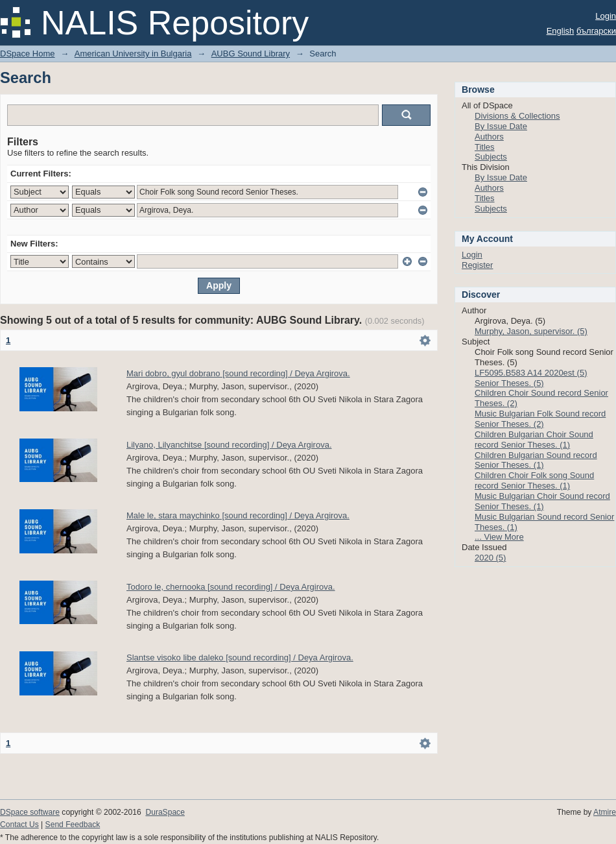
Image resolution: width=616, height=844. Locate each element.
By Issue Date (501, 126)
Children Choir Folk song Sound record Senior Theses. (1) (534, 480)
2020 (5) (490, 558)
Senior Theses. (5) (509, 383)
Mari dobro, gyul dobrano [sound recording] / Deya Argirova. (238, 373)
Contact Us (19, 825)
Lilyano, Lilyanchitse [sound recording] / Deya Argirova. (229, 445)
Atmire (605, 812)
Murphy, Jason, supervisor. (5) (531, 331)
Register (477, 265)
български (596, 31)
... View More (499, 537)
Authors (489, 137)
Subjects (491, 157)
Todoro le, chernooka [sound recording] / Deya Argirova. (231, 587)
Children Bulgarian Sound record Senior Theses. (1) (536, 460)
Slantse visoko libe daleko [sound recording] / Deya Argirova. (240, 657)
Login (606, 16)
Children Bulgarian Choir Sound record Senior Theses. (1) (534, 440)
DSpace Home (28, 54)
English (561, 31)
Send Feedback (73, 825)
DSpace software (30, 812)
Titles (485, 147)
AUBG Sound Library (251, 54)
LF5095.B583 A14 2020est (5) (531, 373)
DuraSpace (165, 812)
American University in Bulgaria (133, 54)
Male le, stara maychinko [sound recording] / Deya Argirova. (238, 515)
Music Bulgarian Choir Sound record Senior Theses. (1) (542, 501)
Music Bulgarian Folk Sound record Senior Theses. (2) (540, 419)
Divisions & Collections (517, 116)
